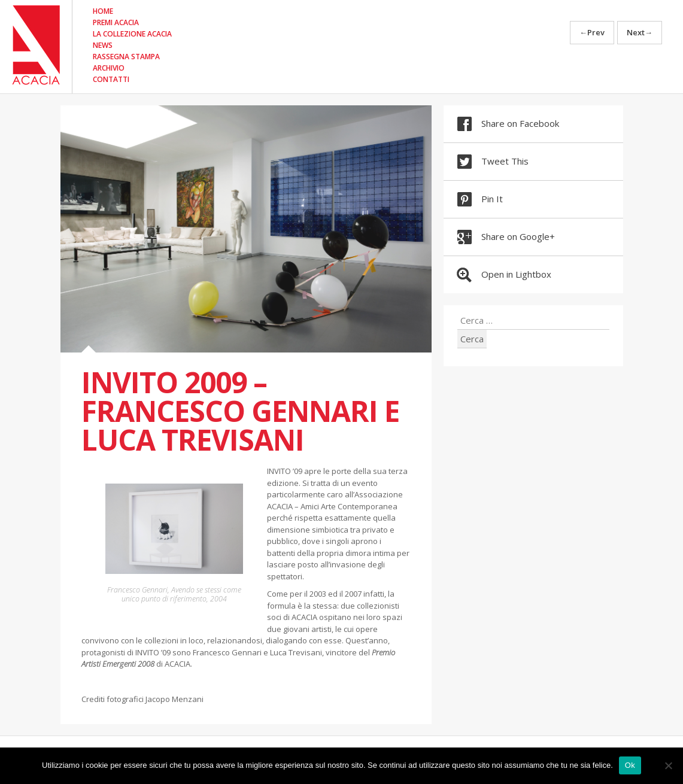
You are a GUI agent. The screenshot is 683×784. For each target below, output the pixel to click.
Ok (630, 765)
